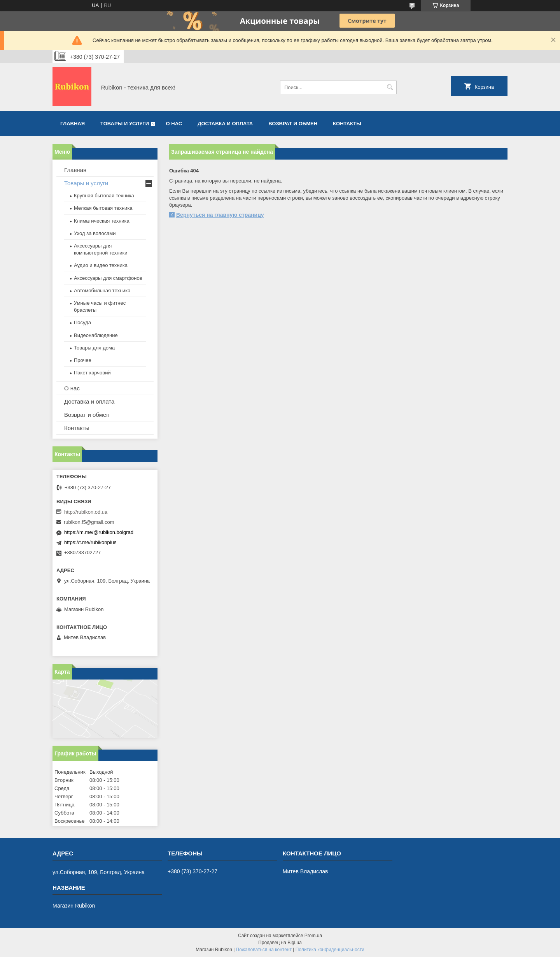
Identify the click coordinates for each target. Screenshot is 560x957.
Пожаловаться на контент (264, 950)
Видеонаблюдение (96, 335)
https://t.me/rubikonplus (90, 542)
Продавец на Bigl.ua (280, 943)
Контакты (347, 124)
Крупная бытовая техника (104, 196)
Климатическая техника (102, 221)
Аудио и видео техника (101, 265)
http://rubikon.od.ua (86, 512)
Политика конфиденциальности (330, 950)
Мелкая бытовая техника (103, 208)
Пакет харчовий (92, 373)
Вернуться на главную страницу (220, 215)
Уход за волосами (95, 233)
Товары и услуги (125, 124)
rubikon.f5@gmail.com (89, 522)
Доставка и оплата (225, 124)
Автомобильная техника (102, 291)
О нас (174, 124)
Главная (73, 124)
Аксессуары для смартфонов (108, 278)
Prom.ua (313, 936)
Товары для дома (94, 348)
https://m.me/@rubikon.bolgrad (99, 532)
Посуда (82, 322)
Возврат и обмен (293, 124)
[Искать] (390, 87)
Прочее (83, 360)
